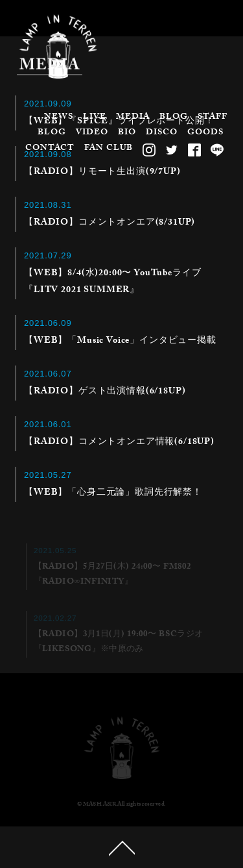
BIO (127, 133)
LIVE (95, 118)
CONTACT (50, 149)
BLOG (174, 118)
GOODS (205, 133)
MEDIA (133, 118)
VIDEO (92, 133)
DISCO (162, 133)
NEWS (59, 118)
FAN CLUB (109, 149)
